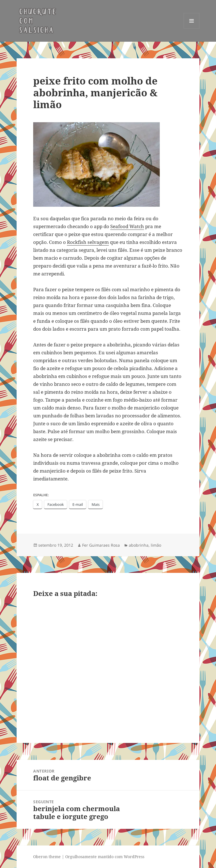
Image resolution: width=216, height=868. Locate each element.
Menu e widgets (192, 29)
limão (156, 545)
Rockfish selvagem (88, 242)
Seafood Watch (127, 226)
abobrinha (139, 545)
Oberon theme (47, 857)
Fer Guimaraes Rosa (101, 545)
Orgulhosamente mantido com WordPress (105, 857)
